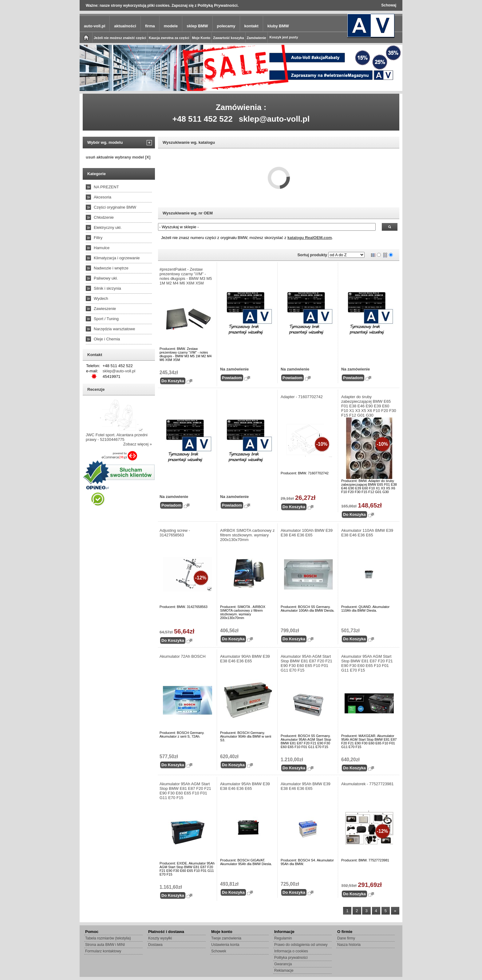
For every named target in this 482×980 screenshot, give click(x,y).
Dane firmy (346, 938)
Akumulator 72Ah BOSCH (183, 656)
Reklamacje (284, 970)
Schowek (219, 951)
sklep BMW (197, 26)
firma (150, 26)
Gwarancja (283, 964)
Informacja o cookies (291, 951)
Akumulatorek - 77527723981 (367, 784)
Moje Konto (201, 38)
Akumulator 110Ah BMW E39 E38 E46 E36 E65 (367, 533)
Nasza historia (349, 945)
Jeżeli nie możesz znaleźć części (120, 38)
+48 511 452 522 (203, 119)
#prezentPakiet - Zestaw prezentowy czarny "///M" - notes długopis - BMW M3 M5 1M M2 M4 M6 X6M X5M (186, 276)
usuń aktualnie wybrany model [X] (118, 157)
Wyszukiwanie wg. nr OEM (188, 213)
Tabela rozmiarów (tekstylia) (108, 938)
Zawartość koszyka (228, 38)
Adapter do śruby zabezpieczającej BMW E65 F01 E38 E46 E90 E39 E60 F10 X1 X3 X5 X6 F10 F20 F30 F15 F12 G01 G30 (369, 406)
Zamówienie (257, 38)
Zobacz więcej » (138, 444)
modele (171, 26)
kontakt (251, 26)
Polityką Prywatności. (218, 5)
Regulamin (283, 938)
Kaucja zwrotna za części (169, 38)
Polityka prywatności (291, 958)
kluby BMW (278, 26)
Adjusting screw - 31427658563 (175, 533)
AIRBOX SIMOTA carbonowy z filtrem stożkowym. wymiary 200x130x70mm (247, 535)
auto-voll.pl (95, 26)
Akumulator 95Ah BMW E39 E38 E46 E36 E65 (245, 786)
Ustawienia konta (225, 945)
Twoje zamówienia (226, 938)
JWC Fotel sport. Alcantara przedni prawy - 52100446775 (117, 437)
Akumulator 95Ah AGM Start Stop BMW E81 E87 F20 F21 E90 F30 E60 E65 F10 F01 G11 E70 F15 (306, 663)
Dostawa (155, 945)
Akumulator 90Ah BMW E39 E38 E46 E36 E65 (245, 659)
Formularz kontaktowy (103, 951)
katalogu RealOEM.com (310, 238)
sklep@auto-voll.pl (274, 119)
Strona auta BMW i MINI (105, 945)
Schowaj (389, 5)
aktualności (125, 26)
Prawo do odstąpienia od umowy (301, 945)
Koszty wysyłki (160, 938)
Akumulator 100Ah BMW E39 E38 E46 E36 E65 (307, 533)
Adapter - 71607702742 (302, 397)
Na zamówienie (234, 369)
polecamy (226, 26)
